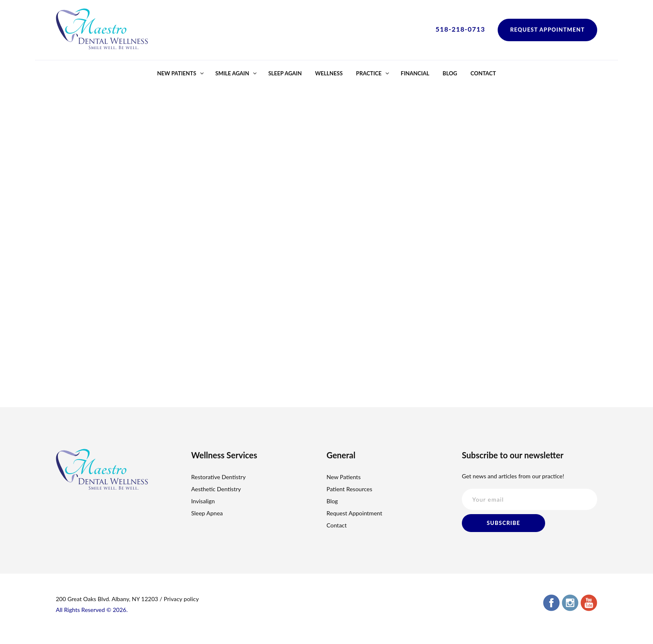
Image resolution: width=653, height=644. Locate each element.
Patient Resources (349, 489)
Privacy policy (181, 599)
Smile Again (232, 73)
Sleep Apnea (207, 513)
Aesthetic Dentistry (216, 489)
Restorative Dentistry (218, 477)
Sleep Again (285, 73)
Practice (369, 73)
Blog (450, 73)
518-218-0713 (460, 29)
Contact (483, 73)
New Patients (177, 73)
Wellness (329, 73)
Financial (415, 73)
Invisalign (203, 501)
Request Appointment (547, 30)
